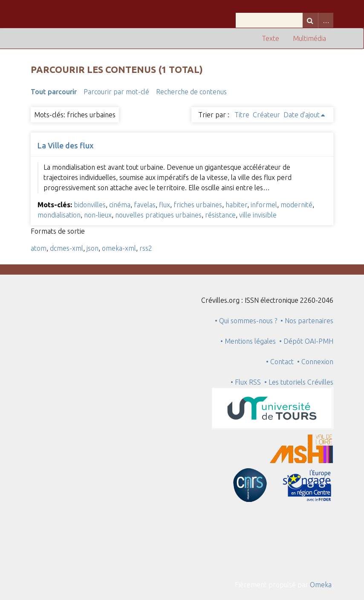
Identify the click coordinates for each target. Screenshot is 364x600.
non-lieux (98, 215)
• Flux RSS (246, 382)
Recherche (310, 20)
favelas (145, 205)
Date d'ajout (302, 115)
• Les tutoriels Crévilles (299, 382)
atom (39, 248)
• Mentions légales (248, 341)
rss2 (146, 248)
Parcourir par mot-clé (116, 92)
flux (165, 205)
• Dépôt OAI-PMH (306, 341)
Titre (242, 115)
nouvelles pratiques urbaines (158, 215)
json (92, 248)
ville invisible (258, 215)
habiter (236, 205)
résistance (220, 215)
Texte (270, 38)
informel (264, 205)
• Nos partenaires (307, 321)
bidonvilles (90, 205)
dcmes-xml (66, 248)
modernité (296, 205)
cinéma (120, 205)
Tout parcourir (54, 92)
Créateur (266, 115)
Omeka (321, 585)
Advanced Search (326, 20)
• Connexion (315, 362)
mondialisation (59, 215)
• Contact (282, 362)
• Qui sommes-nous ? (246, 321)
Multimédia (309, 38)
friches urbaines (198, 205)
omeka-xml (119, 248)
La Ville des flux (66, 145)
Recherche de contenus (191, 92)
